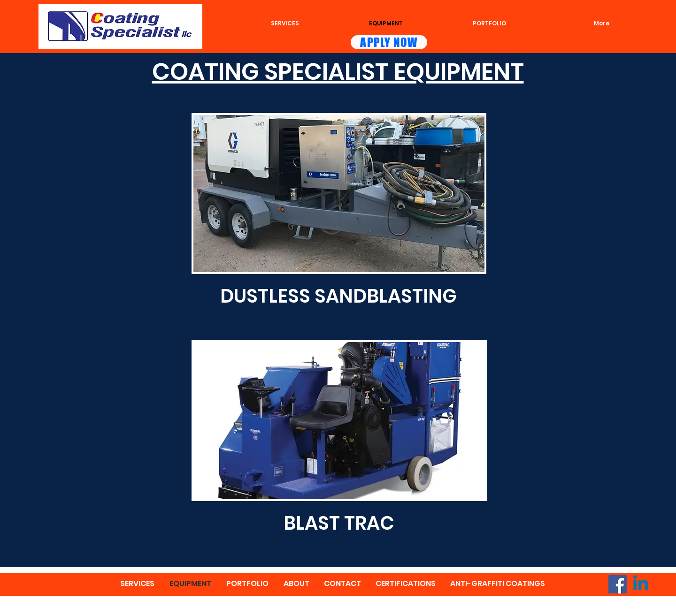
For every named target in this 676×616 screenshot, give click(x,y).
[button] (339, 194)
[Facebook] (618, 584)
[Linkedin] (641, 584)
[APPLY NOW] (389, 42)
